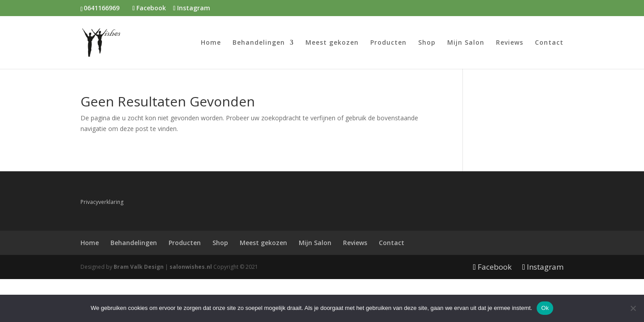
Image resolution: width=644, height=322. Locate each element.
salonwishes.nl (191, 267)
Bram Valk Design (139, 267)
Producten (388, 43)
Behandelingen (259, 43)
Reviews (510, 43)
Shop (427, 43)
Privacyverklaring (102, 202)
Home (211, 43)
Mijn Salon (466, 43)
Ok (545, 308)
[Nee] (633, 308)
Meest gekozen (332, 43)
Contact (549, 43)
